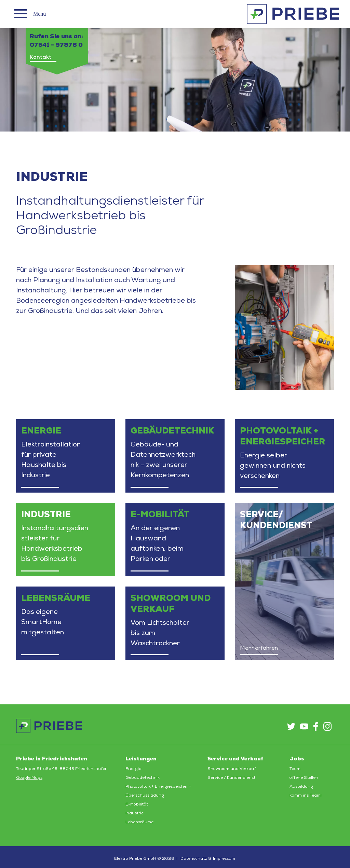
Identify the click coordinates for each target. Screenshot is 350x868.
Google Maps (29, 778)
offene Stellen (304, 778)
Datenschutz (194, 859)
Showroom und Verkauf (232, 769)
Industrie (134, 813)
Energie (133, 769)
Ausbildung (301, 787)
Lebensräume (139, 822)
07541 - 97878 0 (56, 45)
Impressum (224, 859)
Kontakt (41, 57)
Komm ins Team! (306, 796)
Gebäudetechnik (143, 778)
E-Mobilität (137, 804)
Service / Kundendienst (231, 778)
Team (295, 769)
